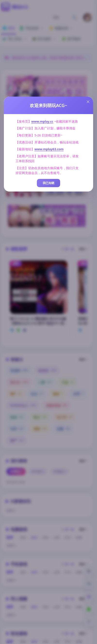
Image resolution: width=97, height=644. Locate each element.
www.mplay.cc (42, 121)
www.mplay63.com (49, 149)
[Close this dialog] (88, 102)
